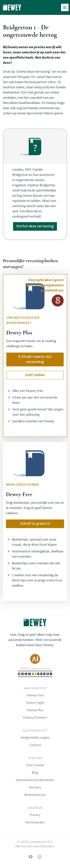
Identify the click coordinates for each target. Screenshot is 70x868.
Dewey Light (35, 703)
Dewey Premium (35, 718)
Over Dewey (35, 765)
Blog (35, 773)
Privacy (35, 815)
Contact (35, 745)
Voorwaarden (35, 822)
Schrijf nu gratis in (35, 524)
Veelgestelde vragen (35, 738)
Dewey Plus (35, 710)
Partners (35, 788)
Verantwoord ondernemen (35, 780)
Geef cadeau (35, 375)
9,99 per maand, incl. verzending (35, 359)
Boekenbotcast (35, 795)
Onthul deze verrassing (35, 226)
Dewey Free (35, 695)
